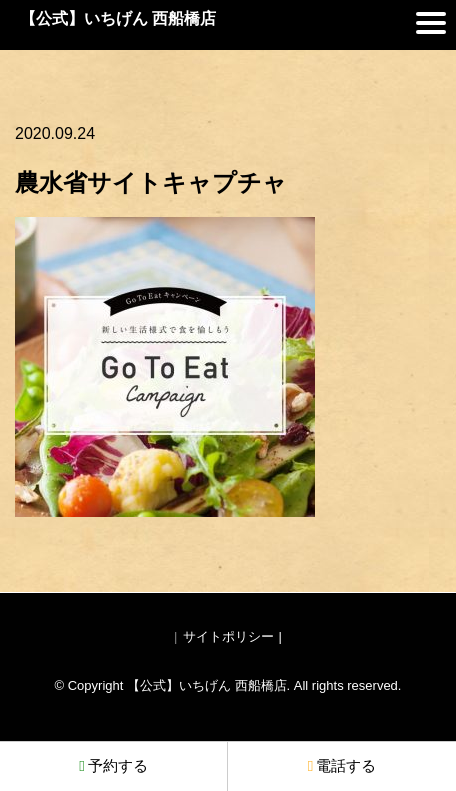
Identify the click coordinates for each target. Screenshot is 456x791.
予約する (113, 765)
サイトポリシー (228, 636)
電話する (342, 765)
